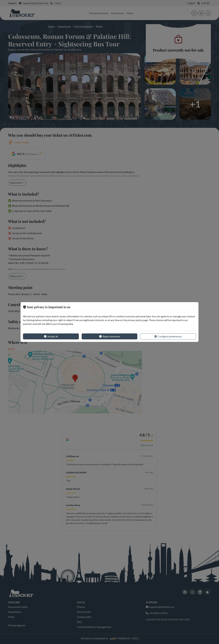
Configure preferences (168, 336)
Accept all (51, 336)
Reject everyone (109, 336)
